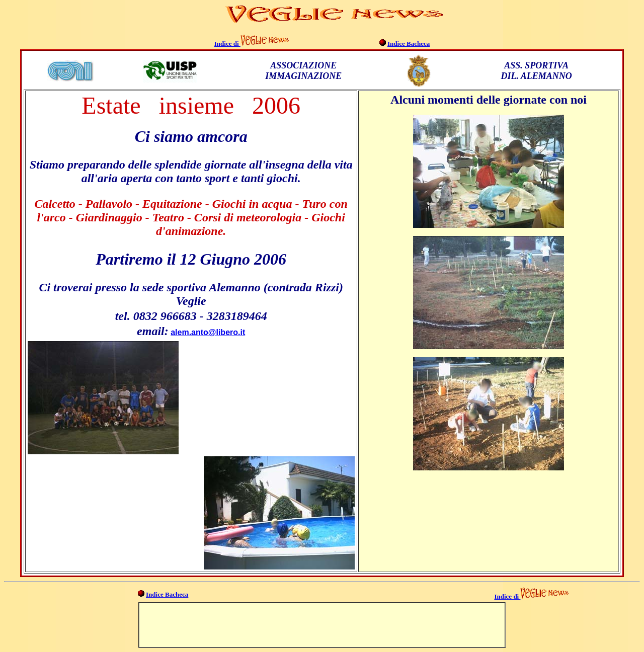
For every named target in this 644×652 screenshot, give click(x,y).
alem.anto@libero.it (208, 332)
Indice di (227, 44)
